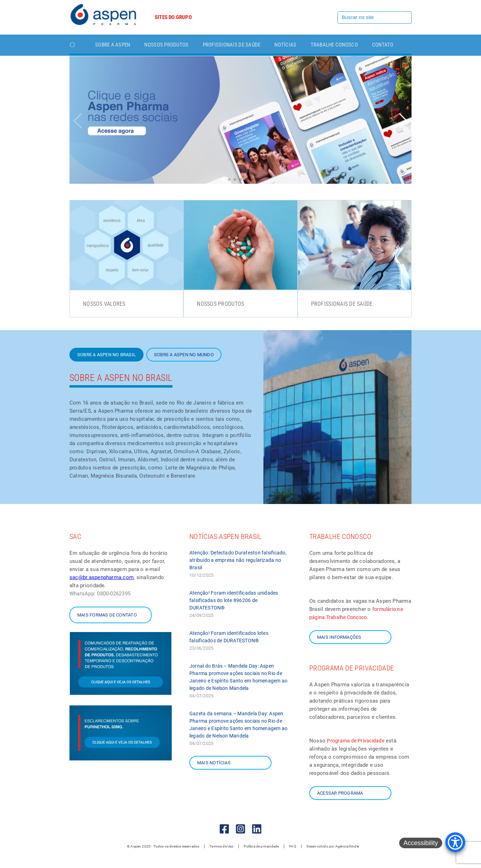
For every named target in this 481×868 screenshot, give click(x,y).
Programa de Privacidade (355, 741)
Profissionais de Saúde (232, 45)
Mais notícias (214, 763)
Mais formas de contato (107, 615)
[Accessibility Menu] (455, 842)
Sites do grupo (173, 17)
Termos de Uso (221, 846)
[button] (403, 121)
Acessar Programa (340, 793)
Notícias (285, 45)
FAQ (293, 846)
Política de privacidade (261, 846)
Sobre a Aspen (113, 45)
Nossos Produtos (166, 45)
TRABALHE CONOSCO (334, 45)
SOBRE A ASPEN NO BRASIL (106, 355)
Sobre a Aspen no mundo (184, 355)
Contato (383, 45)
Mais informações (339, 637)
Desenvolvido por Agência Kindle (333, 846)
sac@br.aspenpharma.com (102, 577)
